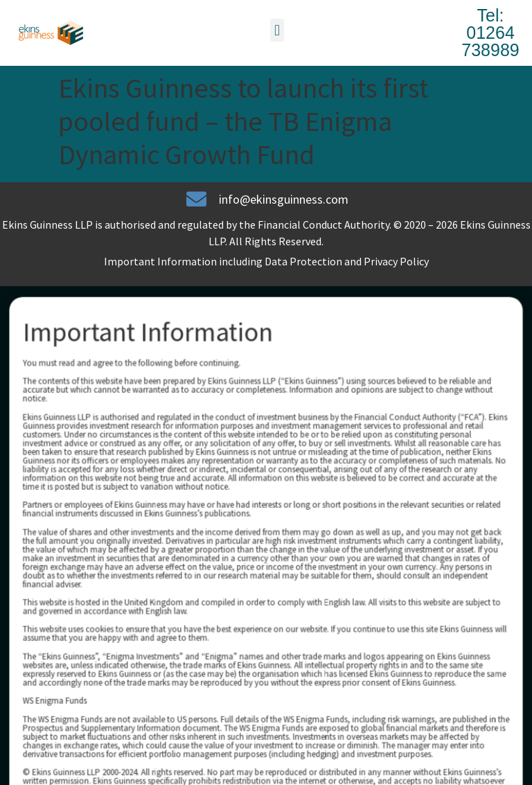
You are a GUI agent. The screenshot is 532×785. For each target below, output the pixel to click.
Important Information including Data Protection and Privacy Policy (266, 261)
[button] (277, 30)
